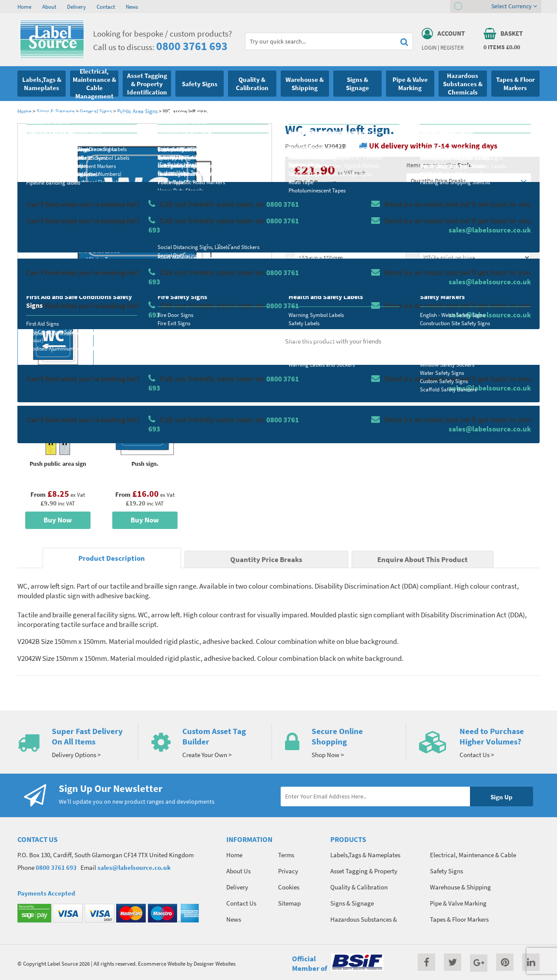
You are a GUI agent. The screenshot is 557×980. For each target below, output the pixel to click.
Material (305, 208)
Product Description (112, 558)
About (49, 7)
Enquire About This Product (423, 560)
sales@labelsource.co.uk (134, 867)
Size (299, 242)
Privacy (288, 871)
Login (429, 47)
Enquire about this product (475, 310)
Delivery (76, 7)
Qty (299, 276)
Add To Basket (475, 293)
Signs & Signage (55, 111)
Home (24, 7)
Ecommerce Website (162, 963)
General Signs (96, 111)
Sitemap (289, 903)
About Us (238, 871)
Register (452, 47)
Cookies (289, 887)
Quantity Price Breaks (469, 181)
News (132, 7)
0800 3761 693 (192, 46)
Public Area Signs (137, 111)
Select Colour (437, 242)
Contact (106, 7)
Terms (286, 855)
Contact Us (241, 903)
